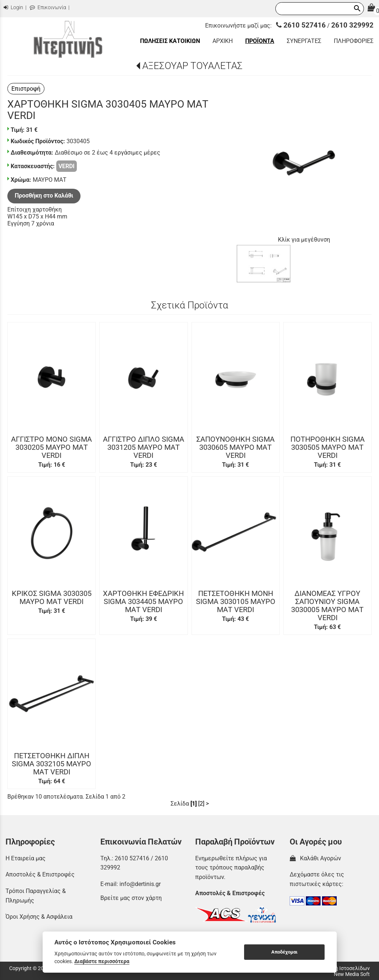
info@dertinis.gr (140, 884)
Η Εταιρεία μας (26, 858)
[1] (194, 804)
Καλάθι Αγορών (315, 858)
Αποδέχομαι (284, 952)
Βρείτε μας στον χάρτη (131, 898)
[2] (201, 804)
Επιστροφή (26, 89)
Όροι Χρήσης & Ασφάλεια (39, 917)
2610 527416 (301, 25)
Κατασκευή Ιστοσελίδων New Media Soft (341, 971)
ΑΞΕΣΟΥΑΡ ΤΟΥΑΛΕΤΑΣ (192, 66)
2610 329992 (352, 25)
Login (13, 8)
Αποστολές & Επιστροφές (40, 874)
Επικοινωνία (48, 8)
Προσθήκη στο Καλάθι (44, 196)
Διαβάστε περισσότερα (102, 961)
